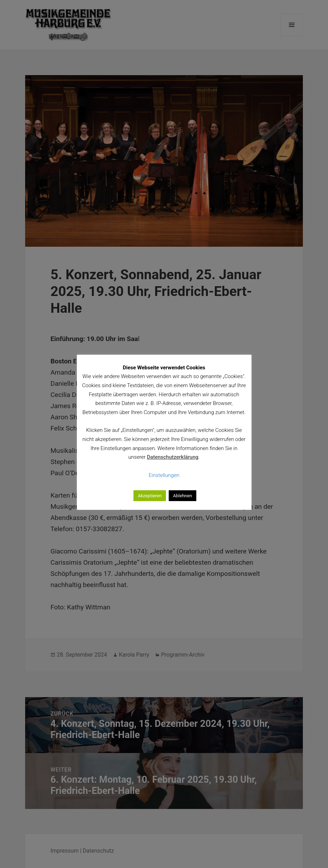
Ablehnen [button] (182, 496)
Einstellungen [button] (164, 475)
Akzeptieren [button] (150, 496)
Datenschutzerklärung (173, 457)
